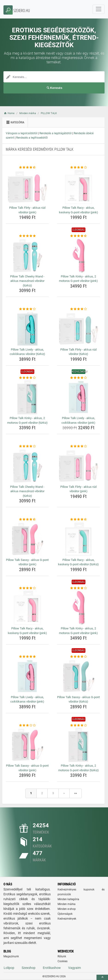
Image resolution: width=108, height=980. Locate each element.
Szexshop (29, 968)
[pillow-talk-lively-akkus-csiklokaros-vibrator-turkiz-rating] (27, 309)
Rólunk (62, 956)
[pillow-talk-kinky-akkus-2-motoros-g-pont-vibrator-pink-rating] (78, 236)
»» (76, 793)
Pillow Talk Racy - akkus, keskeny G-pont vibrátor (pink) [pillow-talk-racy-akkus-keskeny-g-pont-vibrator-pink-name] (79, 210)
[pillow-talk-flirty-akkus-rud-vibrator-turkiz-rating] (78, 309)
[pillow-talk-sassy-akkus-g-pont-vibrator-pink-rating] (27, 520)
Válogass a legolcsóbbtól (22, 133)
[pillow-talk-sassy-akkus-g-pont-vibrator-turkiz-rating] (78, 657)
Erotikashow (52, 968)
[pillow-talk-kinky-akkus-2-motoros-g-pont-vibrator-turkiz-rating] (27, 378)
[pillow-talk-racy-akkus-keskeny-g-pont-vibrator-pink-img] (78, 187)
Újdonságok (65, 914)
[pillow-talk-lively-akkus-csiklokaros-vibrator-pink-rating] (78, 378)
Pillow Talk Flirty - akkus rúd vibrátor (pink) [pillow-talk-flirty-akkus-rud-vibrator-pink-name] (27, 210)
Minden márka (67, 904)
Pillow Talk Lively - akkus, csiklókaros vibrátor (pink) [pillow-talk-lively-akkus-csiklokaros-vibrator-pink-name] (78, 420)
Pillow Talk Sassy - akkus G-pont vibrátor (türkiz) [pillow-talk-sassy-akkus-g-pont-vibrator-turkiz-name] (78, 699)
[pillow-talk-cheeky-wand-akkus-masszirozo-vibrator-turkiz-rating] (27, 236)
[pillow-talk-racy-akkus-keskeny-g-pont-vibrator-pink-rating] (78, 168)
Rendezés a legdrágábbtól (55, 133)
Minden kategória (68, 899)
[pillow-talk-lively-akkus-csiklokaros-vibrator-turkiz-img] (27, 329)
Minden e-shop (67, 909)
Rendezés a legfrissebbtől (32, 138)
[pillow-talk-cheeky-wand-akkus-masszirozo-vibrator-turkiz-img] (27, 256)
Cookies (63, 961)
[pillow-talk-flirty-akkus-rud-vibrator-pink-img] (27, 187)
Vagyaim (74, 968)
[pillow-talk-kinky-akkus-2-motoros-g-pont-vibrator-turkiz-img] (27, 397)
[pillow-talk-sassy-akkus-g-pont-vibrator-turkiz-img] (78, 676)
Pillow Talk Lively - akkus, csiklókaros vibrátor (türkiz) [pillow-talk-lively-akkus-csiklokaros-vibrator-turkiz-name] (27, 352)
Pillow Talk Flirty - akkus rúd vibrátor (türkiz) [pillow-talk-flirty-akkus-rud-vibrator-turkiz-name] (78, 352)
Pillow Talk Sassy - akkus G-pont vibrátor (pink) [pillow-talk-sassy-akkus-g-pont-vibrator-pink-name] (27, 562)
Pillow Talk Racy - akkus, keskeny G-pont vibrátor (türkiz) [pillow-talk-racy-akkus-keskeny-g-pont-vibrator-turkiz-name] (78, 562)
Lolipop (9, 968)
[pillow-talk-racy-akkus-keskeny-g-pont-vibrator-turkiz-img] (78, 539)
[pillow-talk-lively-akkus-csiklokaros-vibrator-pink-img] (78, 397)
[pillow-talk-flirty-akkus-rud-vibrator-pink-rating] (27, 168)
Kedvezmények (67, 919)
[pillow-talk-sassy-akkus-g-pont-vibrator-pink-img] (27, 539)
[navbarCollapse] (99, 9)
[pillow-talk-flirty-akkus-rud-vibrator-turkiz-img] (78, 329)
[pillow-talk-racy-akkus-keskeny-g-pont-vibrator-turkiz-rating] (78, 520)
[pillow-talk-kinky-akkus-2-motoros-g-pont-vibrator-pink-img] (78, 256)
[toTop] (102, 977)
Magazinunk (11, 956)
